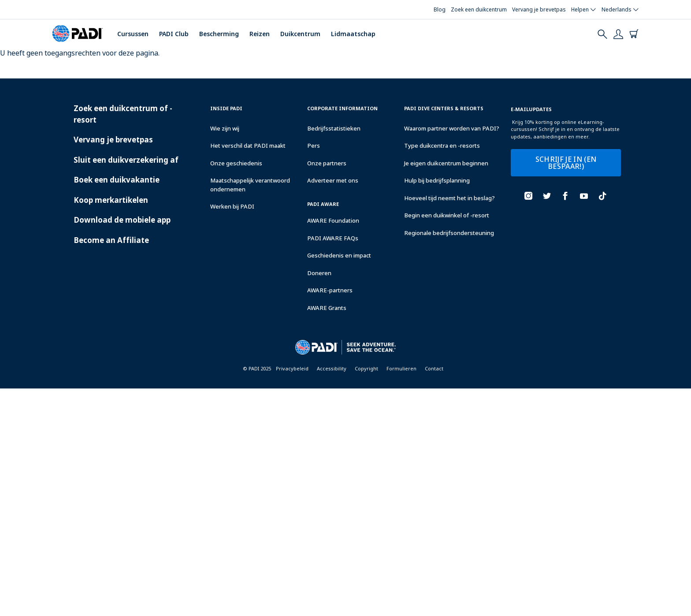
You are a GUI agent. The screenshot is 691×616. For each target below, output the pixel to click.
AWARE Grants (327, 308)
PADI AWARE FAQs (333, 238)
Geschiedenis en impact (339, 255)
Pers (314, 146)
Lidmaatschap (353, 34)
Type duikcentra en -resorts (442, 146)
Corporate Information (342, 108)
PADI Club (174, 34)
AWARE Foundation (333, 220)
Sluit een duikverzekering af (126, 160)
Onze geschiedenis (236, 163)
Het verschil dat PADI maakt (248, 146)
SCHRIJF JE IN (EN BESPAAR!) (566, 163)
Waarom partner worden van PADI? (452, 128)
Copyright (366, 368)
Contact (434, 368)
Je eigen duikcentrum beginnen (446, 163)
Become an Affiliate (111, 240)
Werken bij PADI (232, 206)
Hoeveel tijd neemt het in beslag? (450, 198)
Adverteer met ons (333, 180)
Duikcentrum (300, 34)
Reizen (260, 34)
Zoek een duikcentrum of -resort (123, 114)
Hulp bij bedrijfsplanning (437, 180)
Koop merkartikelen (111, 200)
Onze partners (327, 163)
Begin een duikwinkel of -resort (447, 215)
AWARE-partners (330, 290)
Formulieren (401, 368)
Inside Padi (226, 108)
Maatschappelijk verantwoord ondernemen (250, 185)
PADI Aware (323, 204)
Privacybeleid (292, 368)
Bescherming (219, 34)
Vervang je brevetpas (113, 140)
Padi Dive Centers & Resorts (444, 108)
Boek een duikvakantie (117, 180)
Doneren (319, 273)
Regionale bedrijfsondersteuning (449, 233)
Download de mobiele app (122, 220)
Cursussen (133, 34)
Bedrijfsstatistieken (334, 128)
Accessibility (332, 368)
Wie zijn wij (225, 128)
